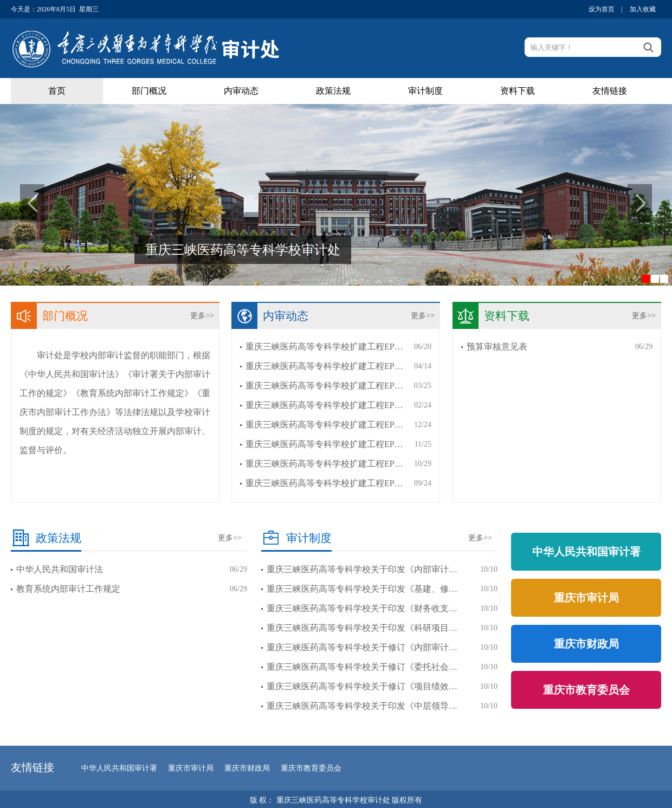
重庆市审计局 (586, 598)
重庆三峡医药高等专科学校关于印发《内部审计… (362, 569)
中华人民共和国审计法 (60, 569)
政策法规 (333, 91)
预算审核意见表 (497, 347)
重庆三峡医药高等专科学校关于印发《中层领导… (362, 706)
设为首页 (602, 9)
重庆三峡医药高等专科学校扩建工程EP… (324, 347)
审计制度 (425, 91)
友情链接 (610, 91)
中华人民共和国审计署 (586, 552)
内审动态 (241, 91)
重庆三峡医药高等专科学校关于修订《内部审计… (362, 647)
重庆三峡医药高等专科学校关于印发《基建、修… (362, 589)
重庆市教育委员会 (586, 690)
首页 (57, 91)
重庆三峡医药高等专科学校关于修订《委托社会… (362, 667)
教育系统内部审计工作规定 (68, 589)
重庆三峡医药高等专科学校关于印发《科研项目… (362, 628)
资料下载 (518, 91)
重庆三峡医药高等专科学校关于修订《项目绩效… (362, 686)
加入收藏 (643, 9)
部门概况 (149, 91)
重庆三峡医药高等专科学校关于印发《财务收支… (362, 608)
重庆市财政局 (586, 644)
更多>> (202, 316)
